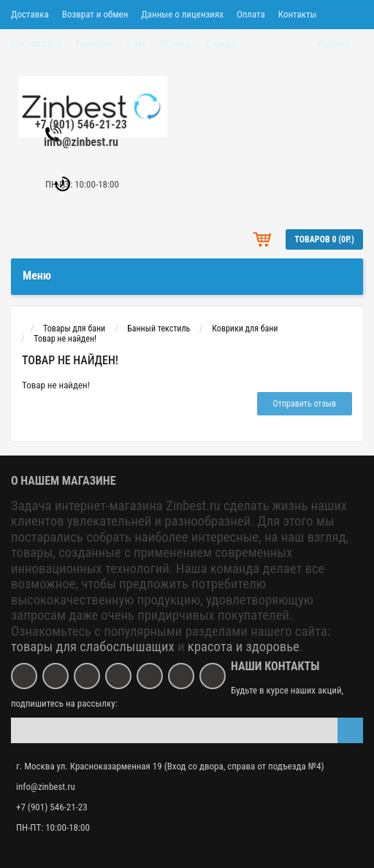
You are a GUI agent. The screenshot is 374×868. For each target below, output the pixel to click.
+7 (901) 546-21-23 (81, 124)
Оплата (251, 14)
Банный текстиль (159, 329)
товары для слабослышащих (93, 647)
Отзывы (176, 43)
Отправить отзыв (305, 404)
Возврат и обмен (95, 14)
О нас (136, 43)
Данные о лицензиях (182, 14)
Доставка (30, 14)
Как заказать (37, 43)
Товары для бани (74, 329)
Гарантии (94, 43)
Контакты (298, 14)
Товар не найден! (65, 339)
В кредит (222, 43)
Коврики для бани (245, 329)
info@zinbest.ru (81, 142)
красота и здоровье (244, 647)
